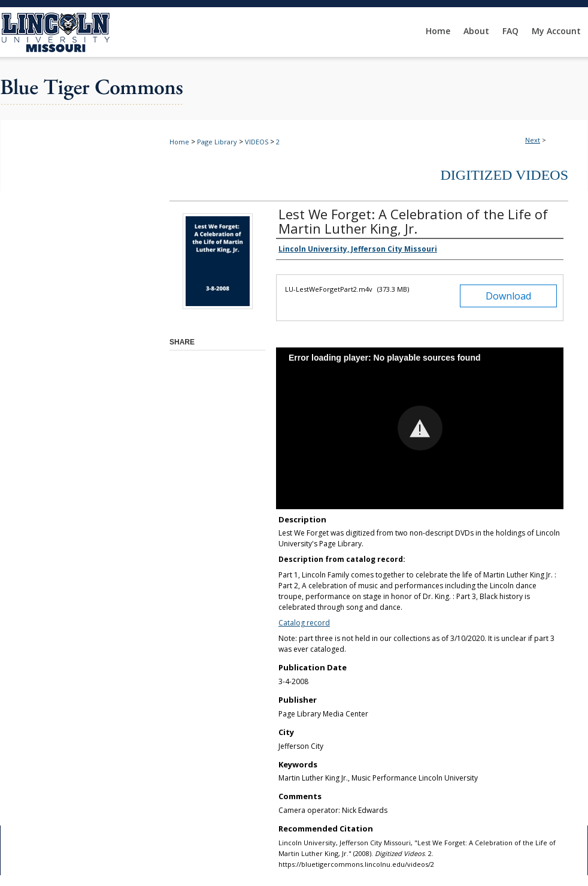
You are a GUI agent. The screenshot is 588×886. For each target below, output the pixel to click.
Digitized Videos (504, 175)
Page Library (217, 142)
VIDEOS (257, 142)
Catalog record (304, 623)
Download (508, 296)
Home (179, 142)
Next (533, 140)
